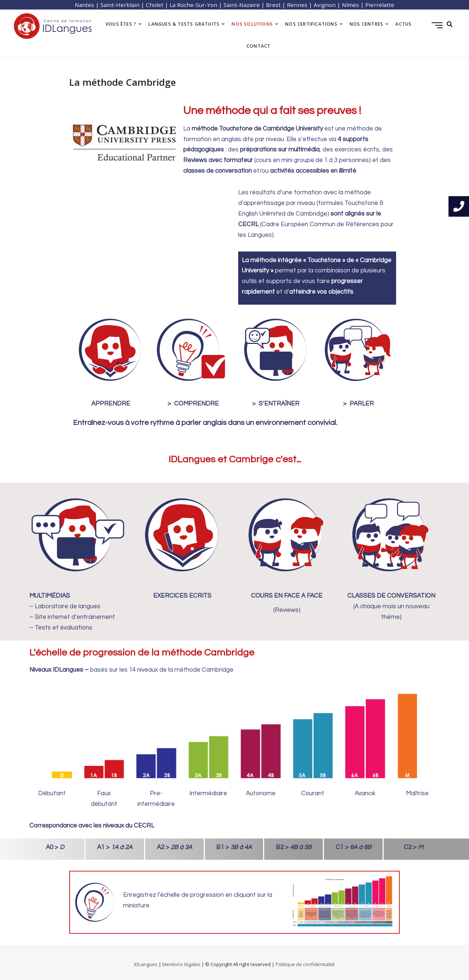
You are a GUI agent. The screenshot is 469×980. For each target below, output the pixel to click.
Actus (403, 24)
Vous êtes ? (121, 24)
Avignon (325, 5)
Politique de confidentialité (305, 964)
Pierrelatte (380, 5)
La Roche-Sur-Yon (193, 5)
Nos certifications (311, 24)
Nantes (84, 5)
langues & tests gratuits (184, 24)
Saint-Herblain (120, 5)
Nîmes (350, 5)
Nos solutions (252, 24)
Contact (258, 46)
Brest (273, 5)
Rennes (297, 5)
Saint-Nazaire (242, 5)
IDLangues (146, 964)
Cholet (155, 5)
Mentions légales (181, 964)
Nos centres (366, 24)
